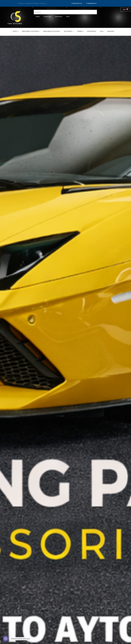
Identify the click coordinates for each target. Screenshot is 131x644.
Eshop (68, 17)
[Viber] (6, 639)
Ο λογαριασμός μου (77, 3)
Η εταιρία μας (47, 17)
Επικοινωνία (59, 17)
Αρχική (38, 17)
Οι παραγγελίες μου (91, 3)
